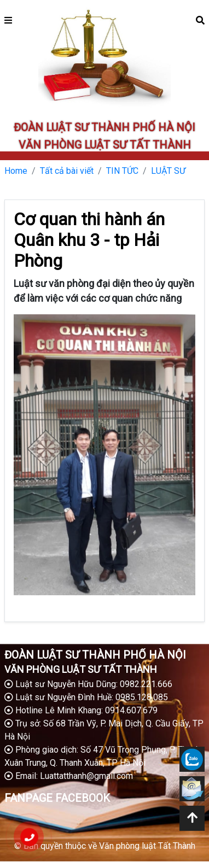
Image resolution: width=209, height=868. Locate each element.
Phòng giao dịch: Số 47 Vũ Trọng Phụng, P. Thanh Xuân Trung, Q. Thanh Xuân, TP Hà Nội (102, 756)
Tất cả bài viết (67, 171)
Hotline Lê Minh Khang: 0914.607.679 (81, 710)
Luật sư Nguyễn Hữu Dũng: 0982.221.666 (88, 684)
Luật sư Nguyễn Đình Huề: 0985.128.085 (86, 697)
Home (16, 171)
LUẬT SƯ (168, 171)
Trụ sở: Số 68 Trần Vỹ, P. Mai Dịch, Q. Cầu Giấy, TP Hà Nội (104, 730)
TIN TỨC (122, 171)
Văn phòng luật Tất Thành (147, 846)
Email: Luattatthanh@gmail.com (69, 776)
